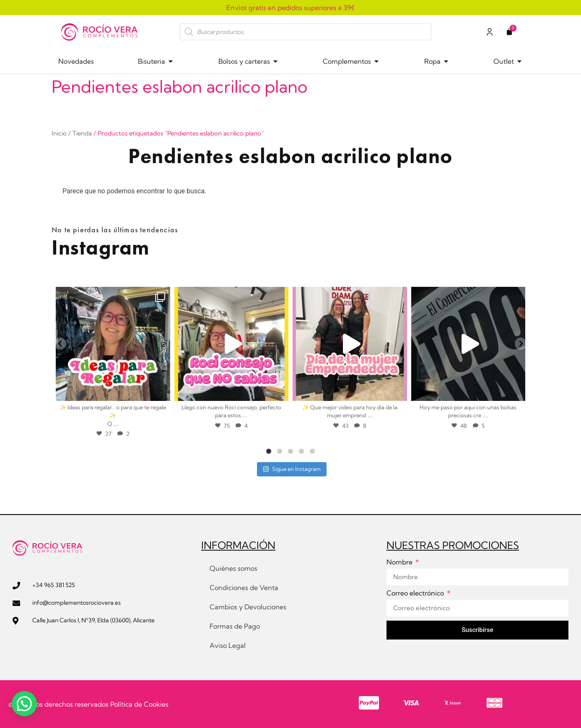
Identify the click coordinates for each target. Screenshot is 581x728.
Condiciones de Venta (244, 588)
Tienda (82, 133)
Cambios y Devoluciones (248, 607)
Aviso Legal (228, 645)
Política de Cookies (139, 704)
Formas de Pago (235, 626)
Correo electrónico (416, 593)
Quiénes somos (233, 568)
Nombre (400, 562)
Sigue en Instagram (292, 469)
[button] (24, 704)
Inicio (59, 133)
